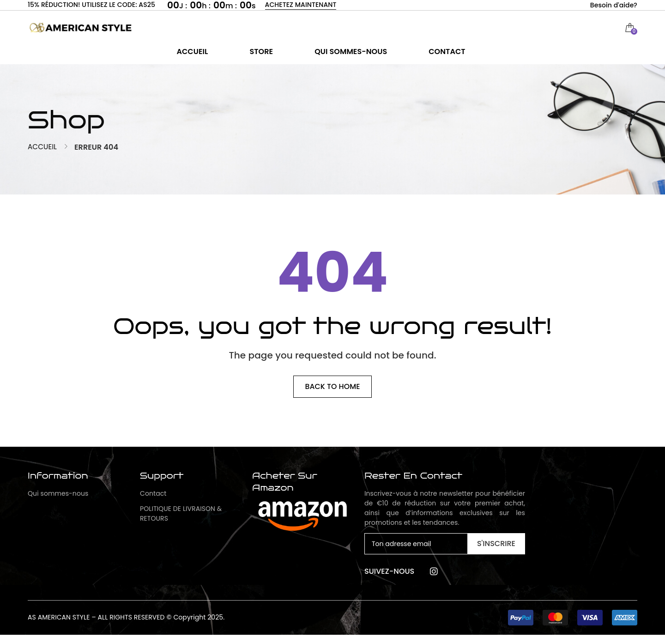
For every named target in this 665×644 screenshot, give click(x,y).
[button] (573, 627)
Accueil (43, 156)
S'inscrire (496, 553)
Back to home (333, 396)
